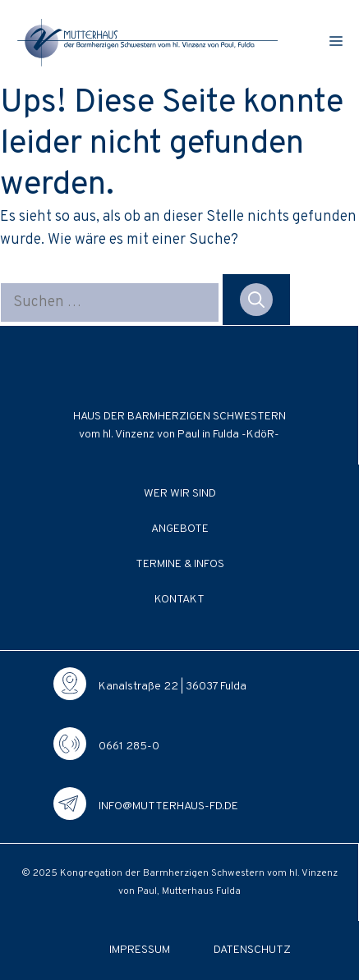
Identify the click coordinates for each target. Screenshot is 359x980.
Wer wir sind (180, 494)
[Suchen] (256, 300)
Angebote (180, 529)
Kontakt (179, 600)
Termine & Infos (180, 564)
